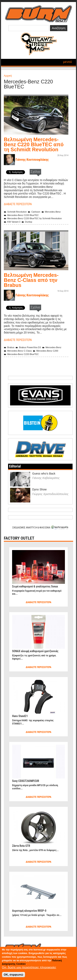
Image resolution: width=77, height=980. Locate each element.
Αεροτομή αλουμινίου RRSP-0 (29, 911)
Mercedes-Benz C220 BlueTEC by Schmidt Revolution (33, 218)
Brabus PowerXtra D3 (28, 347)
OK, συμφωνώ (14, 975)
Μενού (68, 62)
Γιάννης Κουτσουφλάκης (32, 160)
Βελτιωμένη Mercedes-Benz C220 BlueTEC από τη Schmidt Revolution (34, 144)
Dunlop (27, 222)
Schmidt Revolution (15, 212)
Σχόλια (35, 172)
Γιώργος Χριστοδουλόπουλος (50, 494)
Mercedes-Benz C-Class (18, 351)
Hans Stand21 (20, 716)
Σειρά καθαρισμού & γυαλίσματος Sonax (35, 586)
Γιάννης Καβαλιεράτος (46, 478)
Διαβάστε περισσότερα (18, 204)
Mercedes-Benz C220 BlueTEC (21, 215)
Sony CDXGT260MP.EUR (26, 781)
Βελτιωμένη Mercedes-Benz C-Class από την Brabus (31, 280)
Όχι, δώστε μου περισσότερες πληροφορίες (29, 967)
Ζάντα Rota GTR (21, 846)
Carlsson (34, 212)
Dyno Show (40, 489)
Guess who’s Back (44, 474)
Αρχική (8, 76)
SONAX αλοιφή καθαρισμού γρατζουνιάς (35, 651)
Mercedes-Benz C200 (45, 351)
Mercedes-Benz (51, 212)
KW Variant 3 (12, 222)
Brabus (9, 347)
